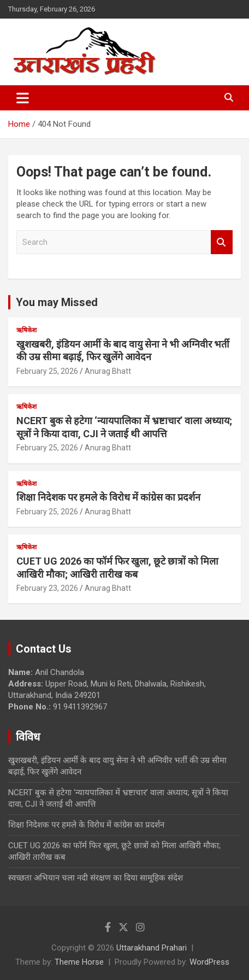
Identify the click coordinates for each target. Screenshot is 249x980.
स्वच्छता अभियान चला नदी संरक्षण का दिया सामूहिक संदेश (96, 878)
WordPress (209, 962)
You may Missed (57, 302)
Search (222, 242)
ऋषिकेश (26, 330)
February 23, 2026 (47, 588)
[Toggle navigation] (23, 98)
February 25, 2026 (47, 371)
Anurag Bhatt (108, 371)
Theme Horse (79, 962)
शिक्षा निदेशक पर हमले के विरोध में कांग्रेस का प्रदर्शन (108, 497)
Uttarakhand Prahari (152, 948)
